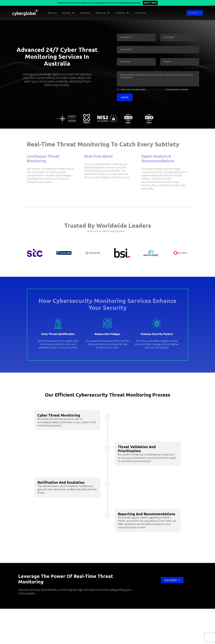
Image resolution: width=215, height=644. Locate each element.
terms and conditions (155, 90)
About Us (52, 13)
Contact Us (140, 13)
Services (68, 13)
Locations (85, 13)
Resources (103, 13)
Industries (122, 13)
